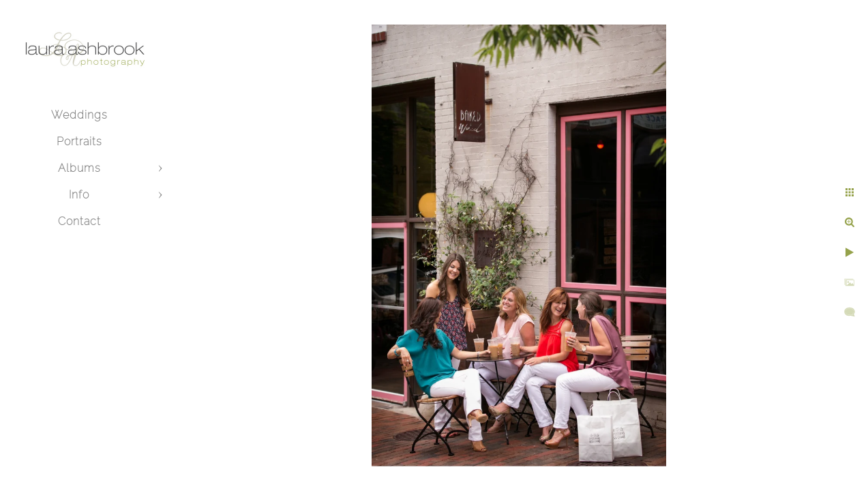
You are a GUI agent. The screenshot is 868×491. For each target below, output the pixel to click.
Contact (79, 221)
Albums (79, 168)
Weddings (79, 115)
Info (79, 195)
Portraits (79, 142)
